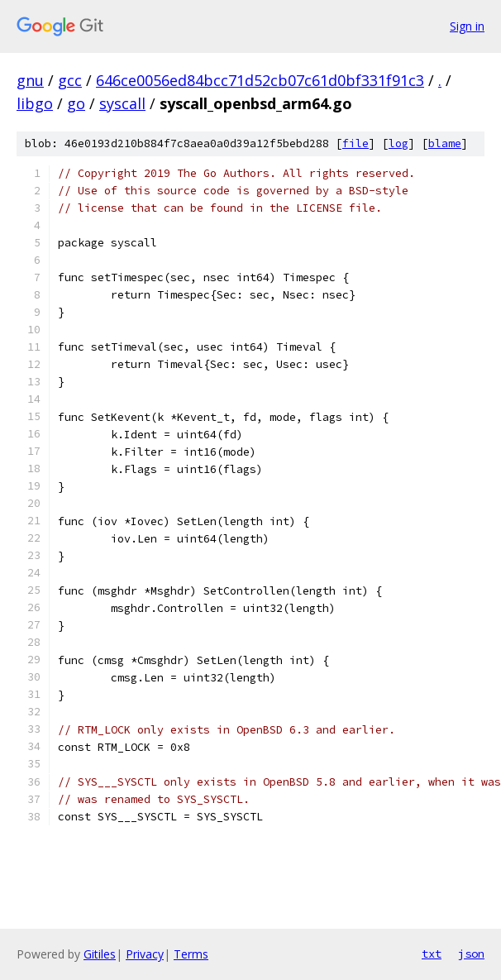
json (471, 954)
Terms (191, 954)
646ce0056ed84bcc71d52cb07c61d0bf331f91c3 (260, 80)
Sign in (467, 26)
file (355, 143)
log (398, 143)
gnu (30, 80)
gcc (70, 80)
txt (432, 954)
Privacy (145, 954)
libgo (35, 103)
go (76, 103)
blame (445, 143)
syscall (122, 103)
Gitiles (100, 954)
